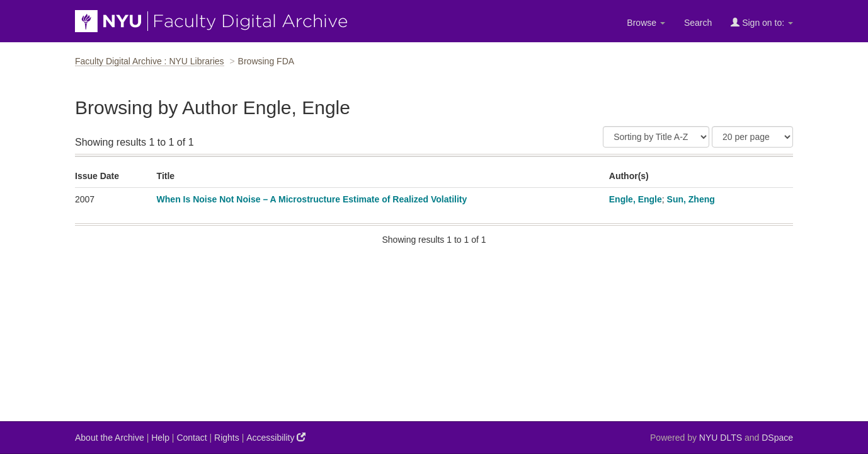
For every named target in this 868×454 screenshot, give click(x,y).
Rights (227, 438)
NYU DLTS (721, 438)
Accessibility (276, 437)
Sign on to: (762, 22)
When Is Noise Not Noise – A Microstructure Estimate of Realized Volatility (312, 199)
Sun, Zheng (691, 199)
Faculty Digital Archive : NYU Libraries (150, 61)
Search (698, 23)
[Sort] (656, 137)
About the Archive (110, 438)
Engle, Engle (636, 199)
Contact (191, 438)
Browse (646, 23)
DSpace (777, 438)
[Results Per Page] (752, 137)
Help (160, 438)
